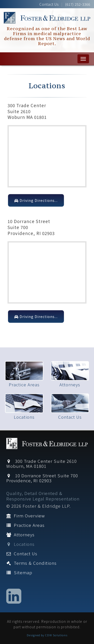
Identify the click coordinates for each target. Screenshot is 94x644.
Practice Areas (25, 525)
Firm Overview (26, 516)
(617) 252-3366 (78, 4)
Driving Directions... (36, 200)
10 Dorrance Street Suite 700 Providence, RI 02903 (42, 478)
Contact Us (49, 4)
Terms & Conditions (31, 563)
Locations (20, 544)
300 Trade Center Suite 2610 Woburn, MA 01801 (41, 463)
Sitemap (19, 572)
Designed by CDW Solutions (47, 635)
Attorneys (20, 534)
